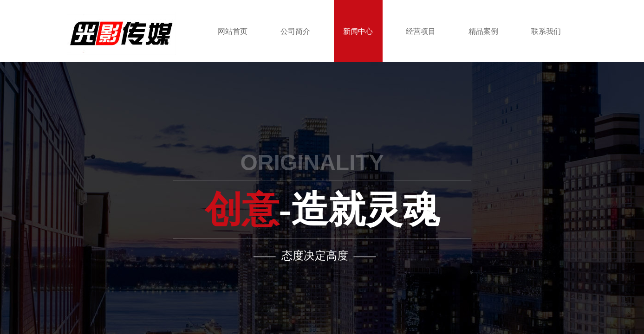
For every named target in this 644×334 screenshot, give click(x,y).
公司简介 (295, 31)
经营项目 (421, 31)
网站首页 (233, 31)
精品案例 (483, 31)
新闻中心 (358, 31)
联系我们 (546, 31)
